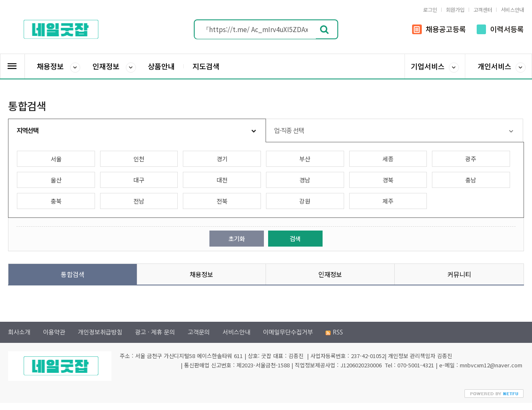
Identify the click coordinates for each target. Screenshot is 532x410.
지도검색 (206, 66)
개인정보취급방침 (100, 332)
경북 (388, 180)
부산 (305, 159)
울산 (56, 180)
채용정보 (58, 67)
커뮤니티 (459, 274)
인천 (139, 159)
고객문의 (199, 332)
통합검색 (73, 274)
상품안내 (161, 66)
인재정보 (114, 67)
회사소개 (19, 332)
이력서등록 (500, 29)
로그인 (430, 10)
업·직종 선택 (289, 130)
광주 (471, 159)
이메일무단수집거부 (288, 332)
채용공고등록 (439, 29)
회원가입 (455, 10)
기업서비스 (435, 67)
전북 (222, 201)
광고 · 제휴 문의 (155, 332)
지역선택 (27, 130)
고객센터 (483, 10)
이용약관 (54, 332)
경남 (305, 180)
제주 (388, 201)
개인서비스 (502, 67)
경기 (222, 159)
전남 (139, 201)
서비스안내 (512, 10)
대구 (139, 180)
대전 (222, 180)
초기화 (237, 238)
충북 (56, 201)
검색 (295, 238)
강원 (305, 201)
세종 (388, 159)
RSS (334, 332)
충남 (471, 180)
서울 (56, 159)
